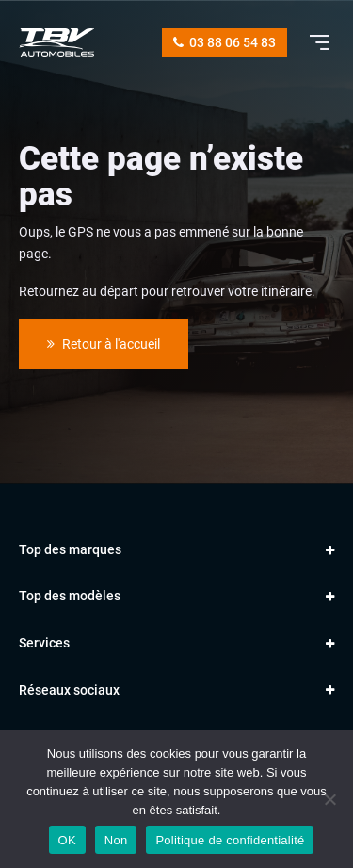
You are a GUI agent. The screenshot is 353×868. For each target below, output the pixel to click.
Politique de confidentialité (230, 840)
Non (116, 840)
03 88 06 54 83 (225, 42)
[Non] (329, 799)
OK (67, 840)
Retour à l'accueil (104, 344)
